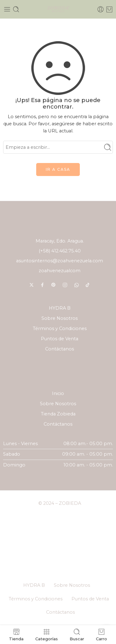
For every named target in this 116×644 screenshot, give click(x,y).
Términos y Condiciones (60, 328)
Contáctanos (60, 349)
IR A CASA (58, 169)
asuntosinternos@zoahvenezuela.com (60, 261)
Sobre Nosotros (60, 318)
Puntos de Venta (60, 339)
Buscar (77, 635)
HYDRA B (60, 308)
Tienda (16, 635)
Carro (101, 635)
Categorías (47, 635)
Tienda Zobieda (58, 414)
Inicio (58, 393)
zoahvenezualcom (60, 271)
